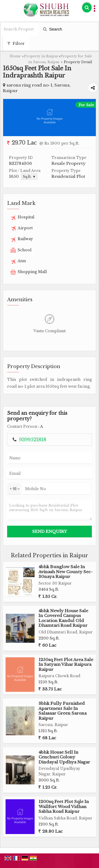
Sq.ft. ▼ (29, 177)
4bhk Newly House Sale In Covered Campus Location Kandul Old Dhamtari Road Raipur (63, 618)
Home (15, 56)
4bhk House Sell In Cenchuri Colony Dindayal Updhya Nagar (64, 757)
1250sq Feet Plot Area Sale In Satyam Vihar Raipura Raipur (66, 664)
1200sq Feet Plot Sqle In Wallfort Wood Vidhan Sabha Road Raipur (64, 806)
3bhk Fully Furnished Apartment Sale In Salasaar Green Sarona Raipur (63, 711)
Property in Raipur (41, 56)
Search (53, 29)
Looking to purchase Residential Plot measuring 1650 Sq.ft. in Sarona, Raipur (49, 510)
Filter (16, 43)
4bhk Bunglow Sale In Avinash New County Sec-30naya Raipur (66, 572)
